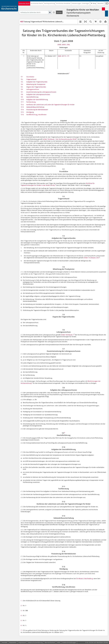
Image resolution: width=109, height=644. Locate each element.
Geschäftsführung (32, 97)
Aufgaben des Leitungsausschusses (38, 94)
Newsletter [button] (13, 642)
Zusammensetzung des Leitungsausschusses (41, 92)
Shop (93, 3)
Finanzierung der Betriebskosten (37, 110)
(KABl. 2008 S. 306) (64, 45)
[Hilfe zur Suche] (50, 12)
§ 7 (22, 92)
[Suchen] (59, 12)
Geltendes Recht (24, 3)
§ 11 (22, 102)
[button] (85, 22)
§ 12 (22, 105)
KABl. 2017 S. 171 (64, 56)
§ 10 (22, 100)
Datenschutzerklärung (35, 642)
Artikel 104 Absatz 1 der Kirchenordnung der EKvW (59, 139)
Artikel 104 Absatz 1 (67, 335)
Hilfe (59, 642)
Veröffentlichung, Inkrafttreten (36, 115)
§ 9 (22, 97)
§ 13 (22, 107)
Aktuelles (100, 3)
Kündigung (30, 112)
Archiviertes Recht (37, 3)
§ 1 (22, 77)
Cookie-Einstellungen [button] (69, 642)
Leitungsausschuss (33, 89)
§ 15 (22, 112)
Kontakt (5, 642)
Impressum (22, 642)
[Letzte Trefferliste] (54, 12)
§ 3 (22, 82)
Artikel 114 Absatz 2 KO (91, 258)
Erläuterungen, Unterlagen (81, 3)
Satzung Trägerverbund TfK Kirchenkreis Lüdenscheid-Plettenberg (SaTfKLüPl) (51, 22)
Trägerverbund (31, 79)
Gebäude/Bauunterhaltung (35, 107)
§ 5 (22, 87)
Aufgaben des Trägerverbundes (37, 82)
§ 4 (22, 84)
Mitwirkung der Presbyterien (36, 84)
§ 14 (22, 110)
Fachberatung (31, 102)
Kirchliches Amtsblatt (63, 3)
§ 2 (22, 79)
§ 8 (22, 94)
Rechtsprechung (50, 3)
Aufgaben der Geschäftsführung (37, 100)
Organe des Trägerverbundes (36, 87)
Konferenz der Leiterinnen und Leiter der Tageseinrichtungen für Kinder (50, 105)
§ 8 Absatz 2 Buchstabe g (85, 578)
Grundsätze (30, 77)
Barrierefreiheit (50, 642)
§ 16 (22, 115)
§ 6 (22, 89)
